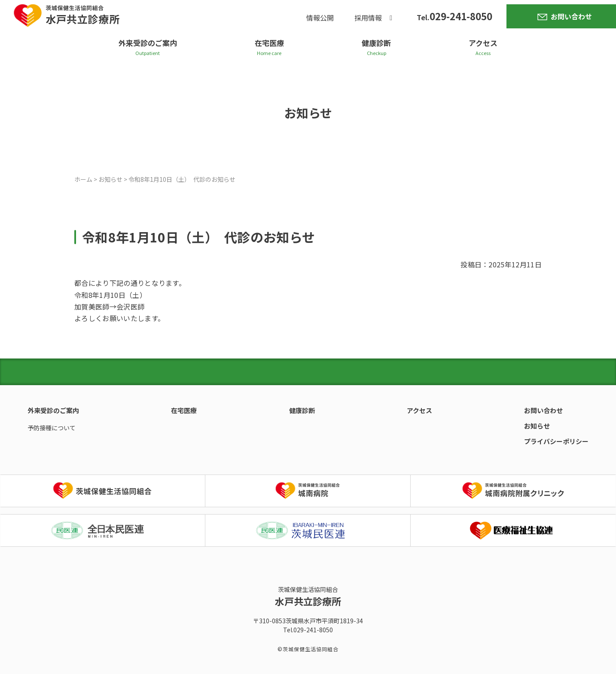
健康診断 (376, 43)
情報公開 (320, 18)
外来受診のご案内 (148, 43)
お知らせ (537, 426)
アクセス (483, 43)
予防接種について (52, 428)
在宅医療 (269, 43)
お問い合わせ (571, 16)
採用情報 (368, 18)
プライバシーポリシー (556, 441)
